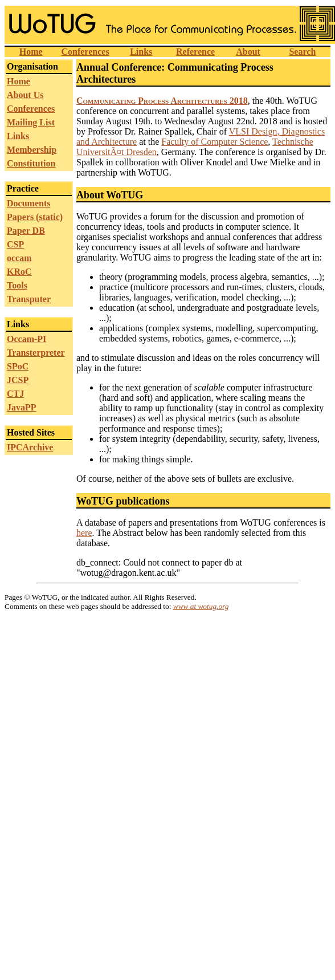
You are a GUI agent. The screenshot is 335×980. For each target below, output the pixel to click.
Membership (32, 150)
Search (302, 52)
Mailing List (31, 122)
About (248, 52)
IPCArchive (30, 447)
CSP (15, 244)
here (84, 533)
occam (19, 258)
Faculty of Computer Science (215, 142)
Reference (195, 52)
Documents (28, 203)
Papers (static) (35, 217)
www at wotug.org (201, 606)
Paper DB (26, 231)
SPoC (18, 366)
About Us (25, 95)
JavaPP (22, 407)
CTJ (15, 394)
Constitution (31, 163)
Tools (17, 285)
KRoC (19, 272)
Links (141, 52)
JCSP (18, 380)
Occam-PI (26, 339)
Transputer (29, 299)
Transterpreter (36, 353)
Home (31, 52)
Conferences (85, 52)
